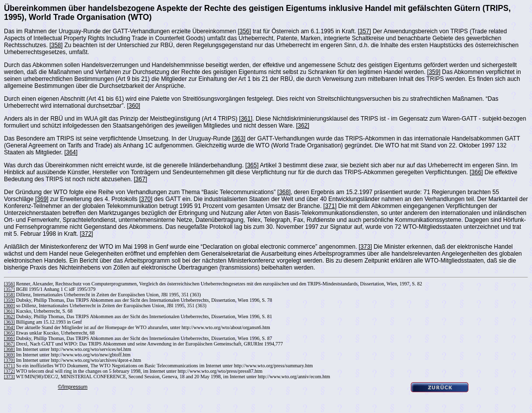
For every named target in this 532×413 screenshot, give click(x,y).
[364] (71, 152)
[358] (56, 45)
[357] (364, 31)
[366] (476, 172)
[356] (245, 31)
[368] (284, 192)
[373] (365, 247)
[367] (140, 179)
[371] (330, 206)
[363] (239, 138)
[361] (246, 119)
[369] (42, 199)
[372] (87, 234)
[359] (434, 72)
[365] (252, 165)
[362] (303, 126)
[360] (133, 106)
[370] (146, 199)
